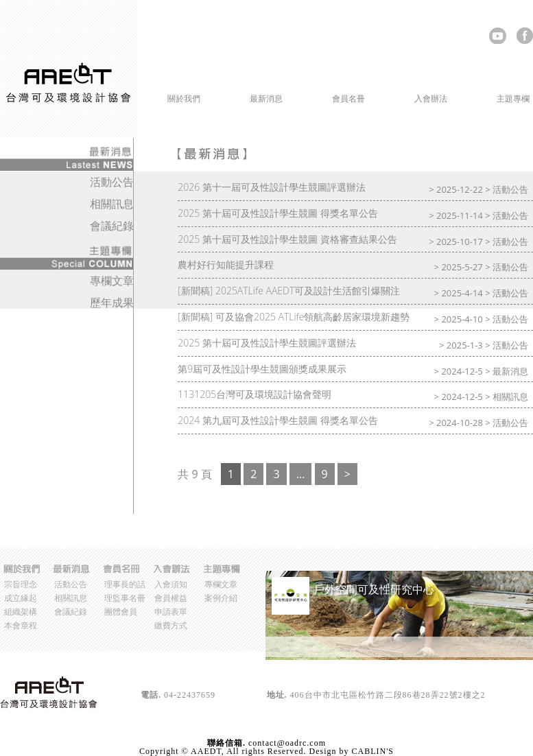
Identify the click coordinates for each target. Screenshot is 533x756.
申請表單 (171, 612)
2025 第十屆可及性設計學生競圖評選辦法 (267, 343)
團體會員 (121, 612)
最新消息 (266, 98)
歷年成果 (112, 303)
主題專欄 (513, 98)
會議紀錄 (112, 226)
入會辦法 (431, 98)
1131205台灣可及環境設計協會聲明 (254, 394)
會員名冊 (348, 98)
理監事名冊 (125, 598)
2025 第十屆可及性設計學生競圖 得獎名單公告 (277, 213)
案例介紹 (221, 598)
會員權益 (171, 598)
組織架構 (21, 612)
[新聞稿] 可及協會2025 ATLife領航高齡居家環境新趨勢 (294, 317)
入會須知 (171, 584)
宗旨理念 (21, 584)
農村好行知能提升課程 (226, 264)
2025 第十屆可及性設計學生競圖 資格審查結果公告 (287, 239)
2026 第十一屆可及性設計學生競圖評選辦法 (272, 187)
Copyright (159, 751)
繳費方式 (171, 625)
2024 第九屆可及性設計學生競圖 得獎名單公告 (277, 420)
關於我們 (184, 98)
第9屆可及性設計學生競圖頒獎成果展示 (262, 369)
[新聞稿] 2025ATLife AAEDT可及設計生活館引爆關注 (289, 291)
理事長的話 (125, 584)
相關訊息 (510, 397)
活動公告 (510, 189)
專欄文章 (112, 281)
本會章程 (21, 625)
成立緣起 (21, 598)
